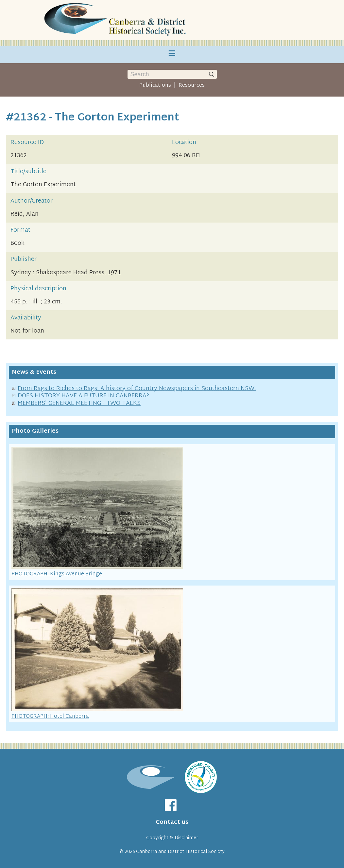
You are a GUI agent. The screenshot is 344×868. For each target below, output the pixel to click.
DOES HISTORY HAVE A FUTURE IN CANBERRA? (83, 396)
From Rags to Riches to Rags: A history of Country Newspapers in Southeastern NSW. (137, 389)
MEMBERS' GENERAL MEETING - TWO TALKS (79, 403)
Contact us (172, 822)
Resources (192, 85)
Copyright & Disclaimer (172, 838)
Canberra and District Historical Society (180, 852)
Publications (155, 85)
